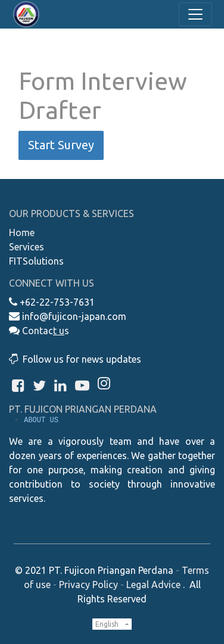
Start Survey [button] (61, 145)
